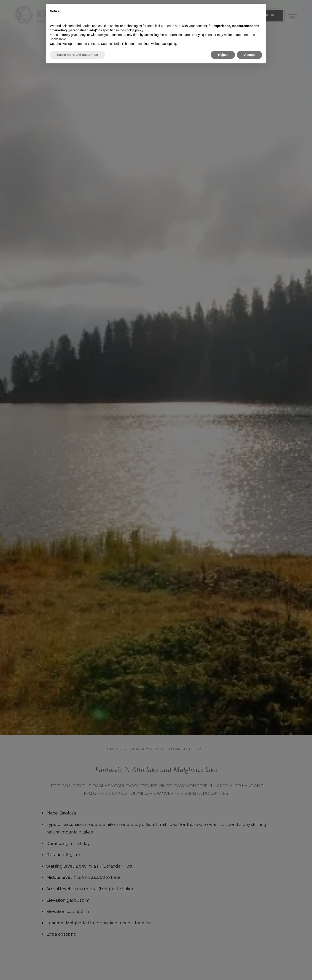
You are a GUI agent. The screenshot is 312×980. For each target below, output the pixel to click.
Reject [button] (223, 55)
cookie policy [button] (134, 30)
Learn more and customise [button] (78, 55)
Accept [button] (249, 55)
